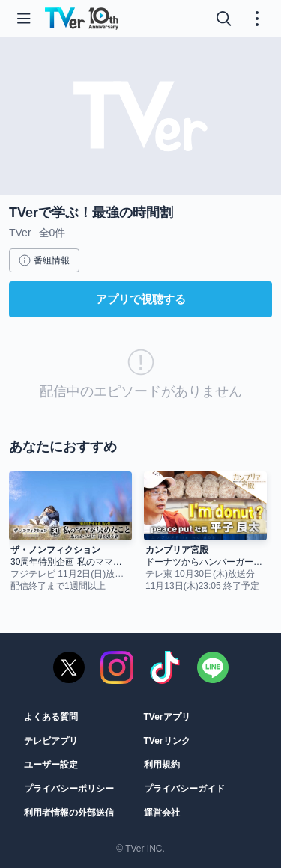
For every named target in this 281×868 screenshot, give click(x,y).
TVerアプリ (167, 717)
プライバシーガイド (184, 789)
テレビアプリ (51, 741)
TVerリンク (167, 741)
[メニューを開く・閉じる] (257, 19)
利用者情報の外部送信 (69, 813)
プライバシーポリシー (69, 789)
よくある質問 (51, 717)
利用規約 (162, 765)
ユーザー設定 (51, 765)
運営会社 (162, 813)
